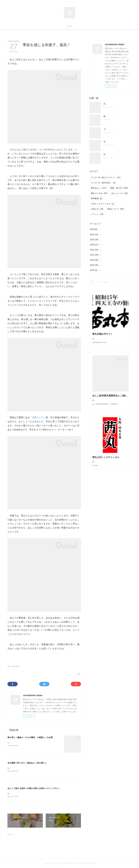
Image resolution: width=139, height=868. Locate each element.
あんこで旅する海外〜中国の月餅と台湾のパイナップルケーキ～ (36, 788)
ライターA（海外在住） (103, 183)
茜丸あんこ (99, 188)
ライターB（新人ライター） (106, 177)
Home (69, 26)
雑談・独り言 (119, 188)
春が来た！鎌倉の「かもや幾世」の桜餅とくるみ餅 (30, 737)
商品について (116, 209)
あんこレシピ (120, 193)
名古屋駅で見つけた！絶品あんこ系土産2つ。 (28, 763)
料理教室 (97, 198)
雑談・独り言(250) (13, 666)
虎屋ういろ (38, 417)
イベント (97, 214)
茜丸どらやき (99, 193)
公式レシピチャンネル (103, 204)
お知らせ (97, 209)
